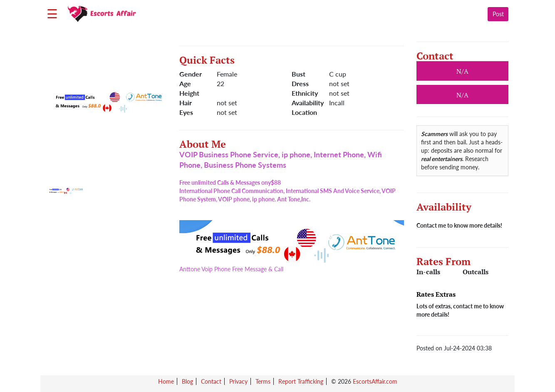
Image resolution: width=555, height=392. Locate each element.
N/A (462, 95)
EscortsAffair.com (375, 381)
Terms (263, 381)
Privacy (238, 381)
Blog (187, 381)
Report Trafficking (301, 381)
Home (166, 381)
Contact (211, 381)
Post (498, 14)
